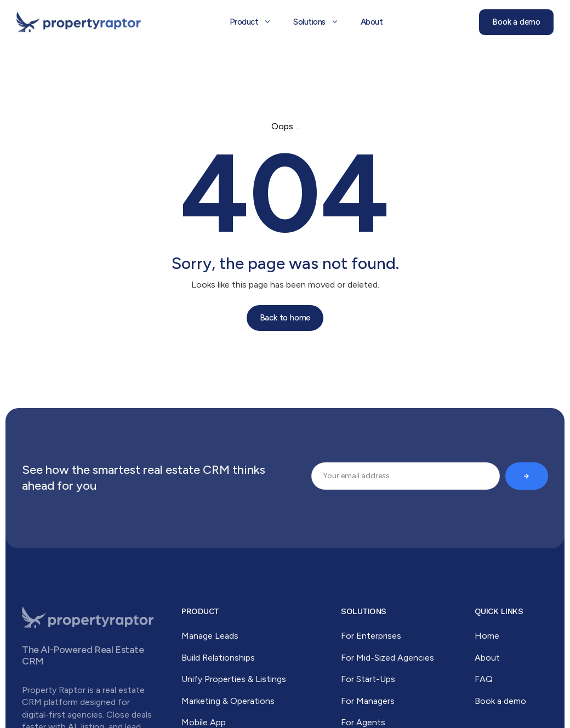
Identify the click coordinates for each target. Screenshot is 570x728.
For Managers (368, 701)
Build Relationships (218, 658)
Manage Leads (210, 636)
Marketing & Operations (228, 701)
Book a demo (500, 701)
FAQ (484, 679)
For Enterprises (371, 636)
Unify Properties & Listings (234, 679)
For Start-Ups (368, 679)
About (487, 658)
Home (487, 636)
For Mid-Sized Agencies (387, 658)
